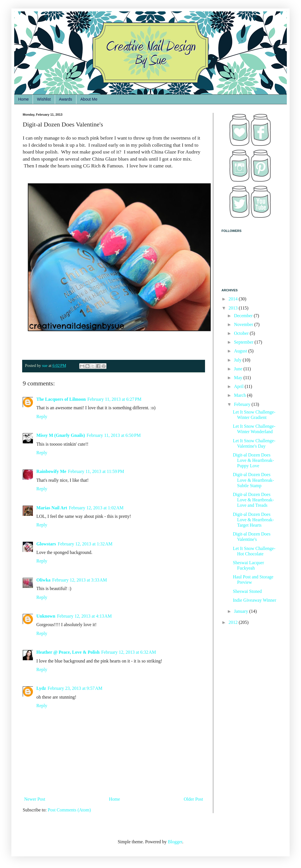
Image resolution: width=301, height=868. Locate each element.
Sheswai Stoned (247, 591)
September (244, 342)
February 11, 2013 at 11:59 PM (96, 471)
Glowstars (46, 544)
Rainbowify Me (51, 471)
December (244, 316)
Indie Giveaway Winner (255, 600)
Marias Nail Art (52, 508)
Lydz (41, 688)
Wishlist (44, 99)
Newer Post (35, 799)
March (241, 395)
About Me (89, 99)
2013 (234, 308)
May (239, 378)
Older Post (193, 799)
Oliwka (43, 580)
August (241, 351)
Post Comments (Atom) (69, 810)
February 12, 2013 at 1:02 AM (96, 508)
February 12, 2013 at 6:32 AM (129, 652)
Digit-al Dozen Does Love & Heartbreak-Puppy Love (253, 460)
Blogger (175, 842)
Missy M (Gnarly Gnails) (61, 435)
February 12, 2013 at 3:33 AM (80, 580)
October (242, 333)
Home (23, 99)
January (242, 611)
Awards (66, 99)
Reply (42, 417)
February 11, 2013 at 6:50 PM (114, 435)
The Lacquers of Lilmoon (61, 399)
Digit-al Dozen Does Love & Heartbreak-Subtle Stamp (253, 480)
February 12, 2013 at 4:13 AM (84, 616)
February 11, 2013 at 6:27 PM (114, 399)
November (244, 324)
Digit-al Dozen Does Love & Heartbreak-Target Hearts (253, 520)
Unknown (46, 616)
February (243, 404)
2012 (234, 622)
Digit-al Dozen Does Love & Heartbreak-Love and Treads (253, 500)
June (239, 369)
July (238, 360)
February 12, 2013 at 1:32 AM (85, 544)
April (239, 386)
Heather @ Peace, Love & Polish (68, 652)
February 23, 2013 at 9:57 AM (75, 688)
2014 (234, 299)
